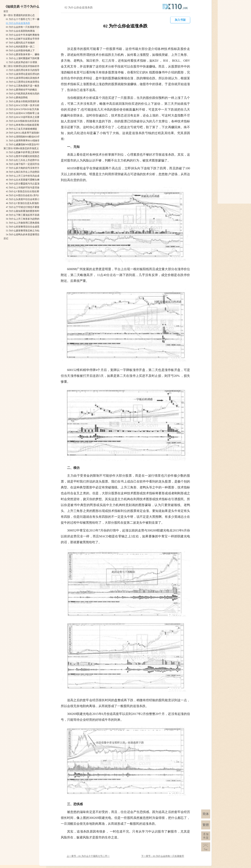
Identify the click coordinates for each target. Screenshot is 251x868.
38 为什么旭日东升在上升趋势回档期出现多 (29, 172)
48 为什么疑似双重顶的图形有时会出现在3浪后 (30, 211)
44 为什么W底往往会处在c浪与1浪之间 (26, 195)
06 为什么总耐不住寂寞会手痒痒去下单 (26, 39)
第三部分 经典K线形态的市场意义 (21, 148)
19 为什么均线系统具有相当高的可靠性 (26, 94)
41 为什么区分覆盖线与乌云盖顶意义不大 (27, 184)
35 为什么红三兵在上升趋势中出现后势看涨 (29, 160)
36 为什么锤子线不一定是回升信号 (24, 164)
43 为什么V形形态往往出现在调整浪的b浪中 (29, 191)
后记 (6, 238)
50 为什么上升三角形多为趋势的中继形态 (27, 219)
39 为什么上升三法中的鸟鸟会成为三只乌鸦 (29, 176)
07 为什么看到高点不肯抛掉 (20, 43)
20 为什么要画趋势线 (17, 97)
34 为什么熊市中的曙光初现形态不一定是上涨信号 (32, 156)
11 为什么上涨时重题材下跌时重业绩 (25, 58)
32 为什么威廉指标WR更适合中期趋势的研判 (29, 144)
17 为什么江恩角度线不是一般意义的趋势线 (29, 86)
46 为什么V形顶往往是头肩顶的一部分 (26, 203)
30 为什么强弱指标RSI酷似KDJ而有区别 (27, 137)
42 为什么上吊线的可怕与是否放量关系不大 (29, 188)
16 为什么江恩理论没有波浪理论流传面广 (27, 82)
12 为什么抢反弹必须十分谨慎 (21, 62)
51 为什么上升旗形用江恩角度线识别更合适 (29, 223)
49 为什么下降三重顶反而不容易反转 (25, 215)
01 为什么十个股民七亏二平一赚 (23, 19)
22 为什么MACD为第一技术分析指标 (25, 105)
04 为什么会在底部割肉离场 (20, 31)
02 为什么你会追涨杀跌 (18, 23)
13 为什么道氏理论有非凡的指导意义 (25, 70)
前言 (6, 11)
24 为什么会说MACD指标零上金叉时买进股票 (30, 113)
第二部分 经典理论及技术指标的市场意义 (25, 66)
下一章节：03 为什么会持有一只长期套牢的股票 (163, 856)
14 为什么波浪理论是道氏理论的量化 (25, 74)
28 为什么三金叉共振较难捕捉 (21, 129)
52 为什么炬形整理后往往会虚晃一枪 (25, 227)
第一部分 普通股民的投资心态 (19, 15)
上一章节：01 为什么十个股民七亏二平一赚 (88, 856)
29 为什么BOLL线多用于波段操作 (23, 133)
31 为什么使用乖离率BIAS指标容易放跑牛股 (29, 141)
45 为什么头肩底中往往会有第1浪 (23, 199)
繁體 (206, 825)
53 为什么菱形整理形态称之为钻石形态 (26, 231)
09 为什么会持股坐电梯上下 (20, 51)
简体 (206, 814)
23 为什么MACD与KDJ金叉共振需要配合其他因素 (32, 109)
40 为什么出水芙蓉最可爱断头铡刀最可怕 (27, 180)
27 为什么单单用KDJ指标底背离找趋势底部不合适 (32, 125)
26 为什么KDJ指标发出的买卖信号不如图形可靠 (31, 121)
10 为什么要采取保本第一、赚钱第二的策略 (29, 54)
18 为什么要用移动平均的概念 (21, 90)
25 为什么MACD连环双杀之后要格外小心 (27, 117)
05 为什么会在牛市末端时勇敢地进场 (25, 35)
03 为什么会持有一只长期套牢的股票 (25, 27)
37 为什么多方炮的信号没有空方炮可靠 (26, 168)
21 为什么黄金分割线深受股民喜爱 (24, 101)
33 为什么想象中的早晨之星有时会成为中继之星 (31, 152)
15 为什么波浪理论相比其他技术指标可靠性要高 (31, 78)
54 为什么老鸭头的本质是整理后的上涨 (26, 235)
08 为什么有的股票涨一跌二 (20, 47)
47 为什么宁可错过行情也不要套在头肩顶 (27, 207)
